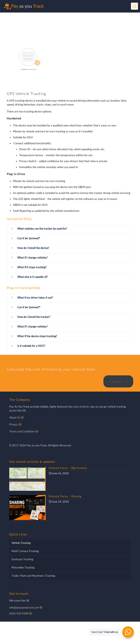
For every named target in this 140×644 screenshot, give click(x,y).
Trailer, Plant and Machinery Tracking (33, 576)
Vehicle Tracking (21, 543)
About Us (15, 417)
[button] (70, 229)
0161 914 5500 (19, 613)
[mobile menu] (134, 6)
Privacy (14, 424)
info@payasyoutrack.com (24, 607)
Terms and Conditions (22, 431)
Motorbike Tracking (23, 567)
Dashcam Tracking (22, 559)
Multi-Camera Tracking (25, 551)
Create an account (28, 69)
